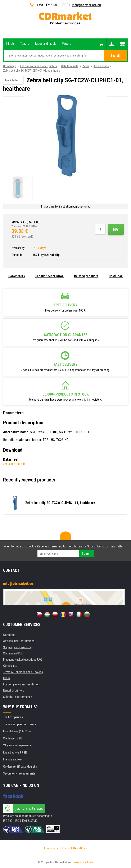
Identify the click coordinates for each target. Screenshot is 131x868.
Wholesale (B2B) (13, 653)
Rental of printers (14, 690)
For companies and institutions (22, 684)
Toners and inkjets (82, 862)
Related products (86, 276)
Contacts (9, 635)
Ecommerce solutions (57, 848)
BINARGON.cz (79, 848)
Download (116, 276)
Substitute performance (18, 697)
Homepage (10, 66)
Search (115, 56)
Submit (87, 554)
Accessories (101, 66)
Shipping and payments (17, 647)
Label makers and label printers (39, 66)
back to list (12, 80)
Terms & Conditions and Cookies (23, 672)
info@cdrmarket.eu (86, 5)
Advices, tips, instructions (19, 641)
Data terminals (70, 66)
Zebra (86, 66)
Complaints (10, 666)
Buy (116, 230)
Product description (49, 276)
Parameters (17, 276)
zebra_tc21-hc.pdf (14, 464)
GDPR (7, 678)
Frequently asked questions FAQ (23, 660)
